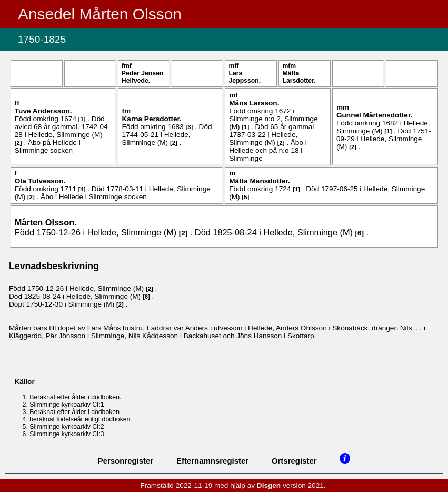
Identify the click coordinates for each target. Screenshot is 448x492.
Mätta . (299, 77)
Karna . (152, 119)
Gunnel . (374, 115)
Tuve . (43, 111)
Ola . (40, 181)
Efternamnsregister (212, 461)
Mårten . (46, 222)
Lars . (245, 77)
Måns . (254, 103)
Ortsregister (294, 461)
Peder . (143, 77)
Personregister (126, 461)
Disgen (269, 485)
